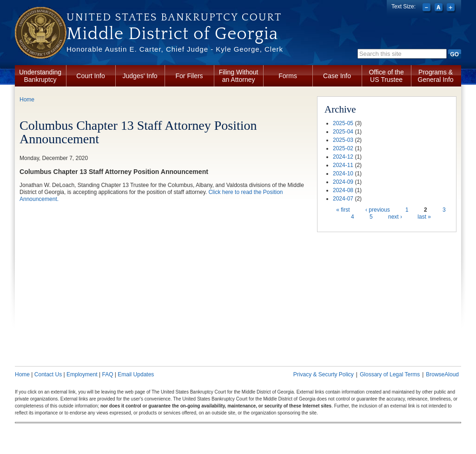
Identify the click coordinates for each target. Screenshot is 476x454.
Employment (82, 374)
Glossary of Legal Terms (390, 374)
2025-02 (343, 148)
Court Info (90, 76)
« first (343, 210)
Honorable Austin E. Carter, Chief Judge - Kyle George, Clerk (175, 49)
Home (27, 100)
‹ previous (378, 210)
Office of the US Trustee (386, 76)
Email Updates (136, 374)
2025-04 (343, 132)
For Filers (189, 76)
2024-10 (343, 174)
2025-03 (343, 140)
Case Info (337, 76)
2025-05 (343, 123)
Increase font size (452, 8)
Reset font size (440, 8)
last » (424, 217)
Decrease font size (427, 8)
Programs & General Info (436, 76)
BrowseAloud (442, 374)
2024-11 (343, 165)
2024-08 (343, 190)
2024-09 (343, 182)
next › (395, 217)
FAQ (107, 374)
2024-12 (343, 157)
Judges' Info (140, 76)
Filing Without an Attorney (239, 76)
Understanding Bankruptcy (40, 76)
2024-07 (343, 199)
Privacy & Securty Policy (324, 374)
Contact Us (48, 374)
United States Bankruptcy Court (174, 17)
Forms (288, 76)
